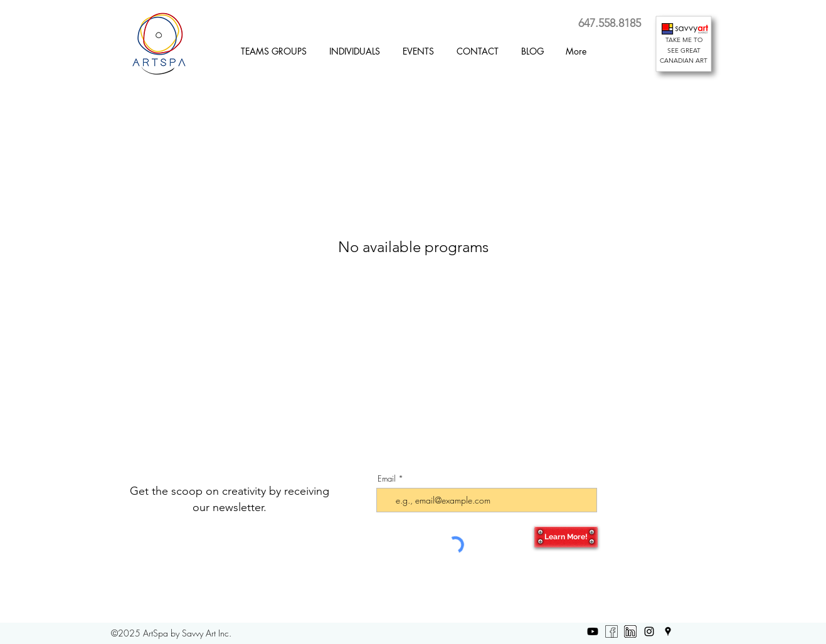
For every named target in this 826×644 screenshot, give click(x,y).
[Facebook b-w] (612, 631)
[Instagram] (649, 631)
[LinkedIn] (630, 631)
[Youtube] (593, 631)
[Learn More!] (566, 537)
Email (387, 479)
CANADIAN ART (684, 61)
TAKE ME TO (684, 40)
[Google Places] (668, 631)
